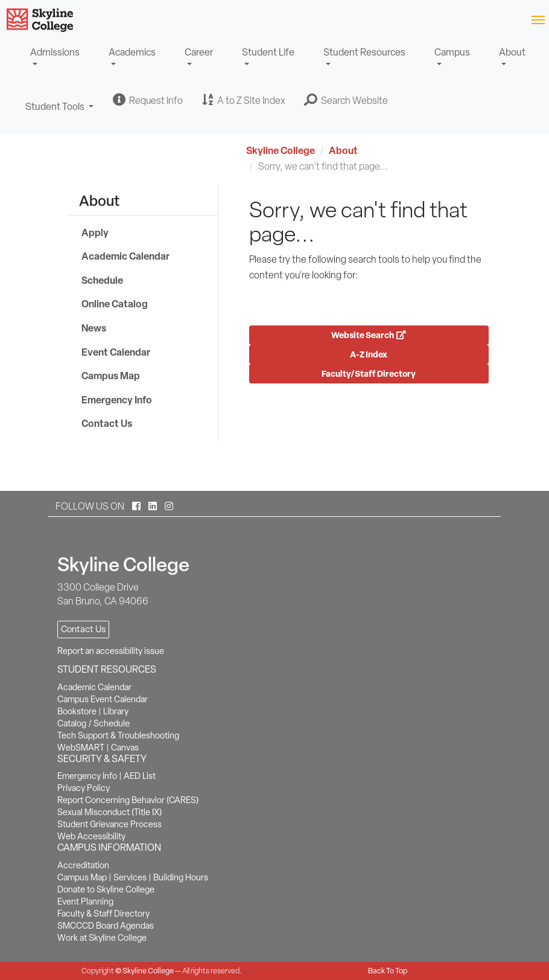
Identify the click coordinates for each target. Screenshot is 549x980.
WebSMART (81, 748)
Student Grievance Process (109, 824)
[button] (346, 100)
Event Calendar (116, 352)
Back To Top (388, 971)
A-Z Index (369, 354)
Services (130, 877)
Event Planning (85, 902)
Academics (132, 52)
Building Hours (181, 877)
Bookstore (77, 711)
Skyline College (281, 150)
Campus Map (111, 376)
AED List (140, 776)
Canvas (125, 748)
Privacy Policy (84, 788)
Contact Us (107, 423)
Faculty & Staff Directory (103, 914)
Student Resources (364, 52)
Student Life (268, 52)
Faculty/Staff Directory (369, 373)
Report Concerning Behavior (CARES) (128, 800)
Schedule (102, 280)
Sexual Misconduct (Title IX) (109, 812)
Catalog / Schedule (94, 723)
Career (199, 52)
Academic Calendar (125, 256)
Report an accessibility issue (111, 651)
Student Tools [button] (60, 112)
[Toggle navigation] (538, 19)
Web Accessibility (91, 836)
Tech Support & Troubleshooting (118, 735)
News (94, 328)
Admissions (55, 52)
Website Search (369, 335)
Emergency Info (117, 400)
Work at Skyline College (102, 938)
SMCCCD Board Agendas (106, 926)
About (512, 52)
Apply (95, 232)
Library (116, 711)
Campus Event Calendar (103, 699)
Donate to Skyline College (106, 889)
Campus (452, 52)
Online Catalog (115, 304)
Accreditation (83, 865)
